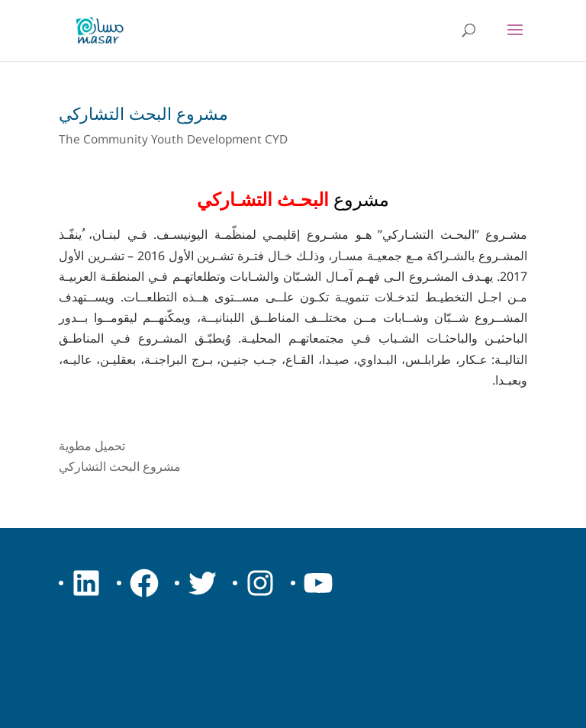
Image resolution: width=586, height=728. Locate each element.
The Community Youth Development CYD (173, 139)
